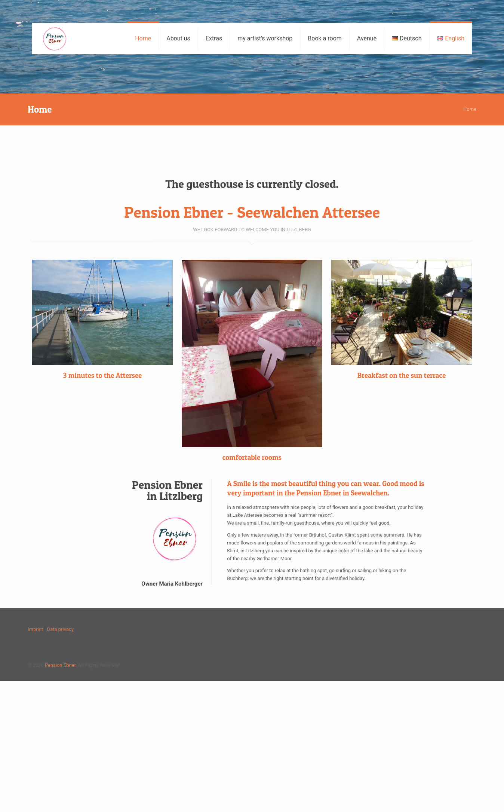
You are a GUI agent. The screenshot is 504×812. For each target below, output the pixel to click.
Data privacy (60, 629)
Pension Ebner (60, 665)
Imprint (35, 629)
